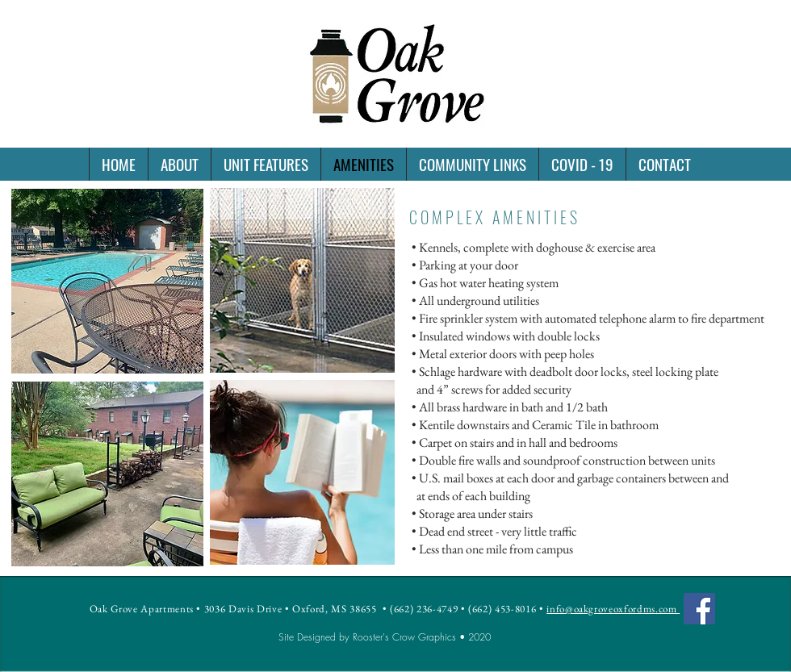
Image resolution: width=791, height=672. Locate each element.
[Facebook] (699, 609)
